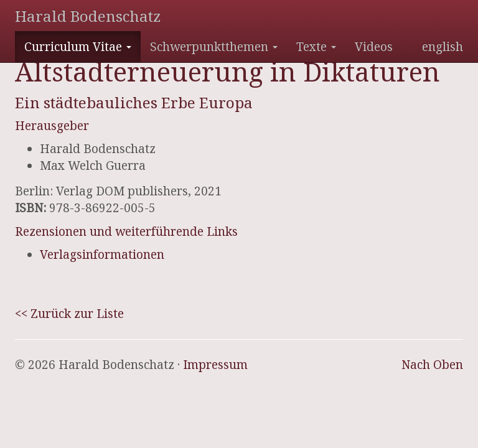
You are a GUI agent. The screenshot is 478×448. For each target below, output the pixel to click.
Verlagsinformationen (102, 254)
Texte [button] (316, 47)
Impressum (215, 365)
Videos (374, 47)
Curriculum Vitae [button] (78, 47)
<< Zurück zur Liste (69, 314)
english (443, 47)
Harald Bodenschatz (88, 16)
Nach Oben (432, 365)
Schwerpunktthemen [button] (214, 47)
